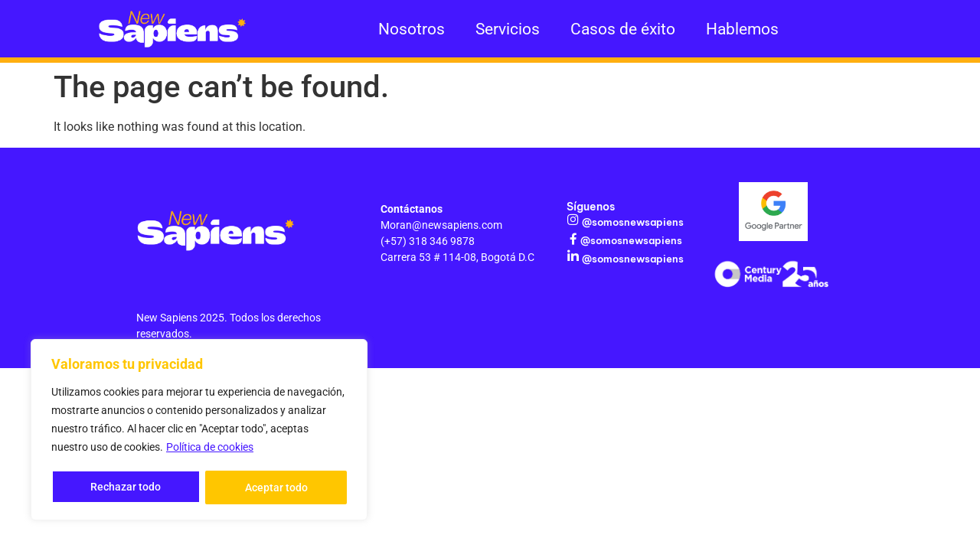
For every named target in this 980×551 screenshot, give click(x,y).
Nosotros (412, 29)
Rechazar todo (126, 487)
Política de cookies (210, 449)
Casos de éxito (623, 29)
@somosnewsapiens (631, 222)
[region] (199, 431)
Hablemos (742, 29)
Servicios (508, 29)
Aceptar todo (276, 487)
